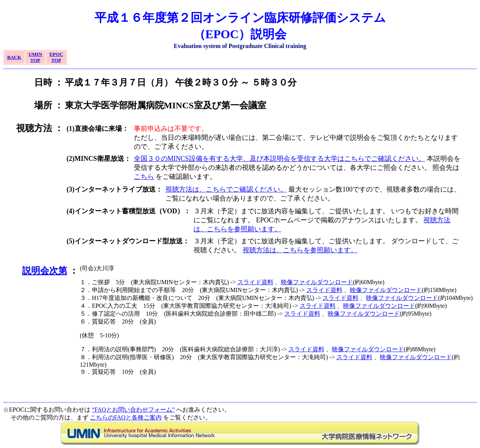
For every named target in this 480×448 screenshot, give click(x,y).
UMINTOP (35, 57)
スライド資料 (255, 282)
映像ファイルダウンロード (317, 282)
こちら (144, 177)
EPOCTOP (56, 57)
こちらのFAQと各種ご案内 (126, 417)
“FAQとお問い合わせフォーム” (133, 410)
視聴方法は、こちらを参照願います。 (300, 250)
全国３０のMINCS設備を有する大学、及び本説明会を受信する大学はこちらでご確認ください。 (280, 159)
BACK (14, 57)
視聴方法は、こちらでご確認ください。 (226, 189)
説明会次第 (45, 271)
